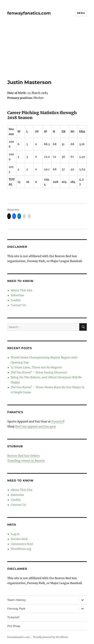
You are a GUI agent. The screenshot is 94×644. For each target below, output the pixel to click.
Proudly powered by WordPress (51, 637)
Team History (17, 600)
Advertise (17, 295)
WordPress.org (21, 549)
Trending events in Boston (26, 461)
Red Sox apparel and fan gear (36, 426)
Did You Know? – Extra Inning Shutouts (39, 372)
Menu (81, 13)
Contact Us (18, 305)
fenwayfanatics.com (29, 13)
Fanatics (57, 421)
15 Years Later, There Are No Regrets (36, 367)
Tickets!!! (13, 617)
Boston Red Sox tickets (23, 456)
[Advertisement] (47, 53)
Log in (15, 534)
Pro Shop (14, 626)
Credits (16, 300)
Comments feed (22, 544)
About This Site (22, 290)
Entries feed (19, 539)
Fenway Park (16, 609)
